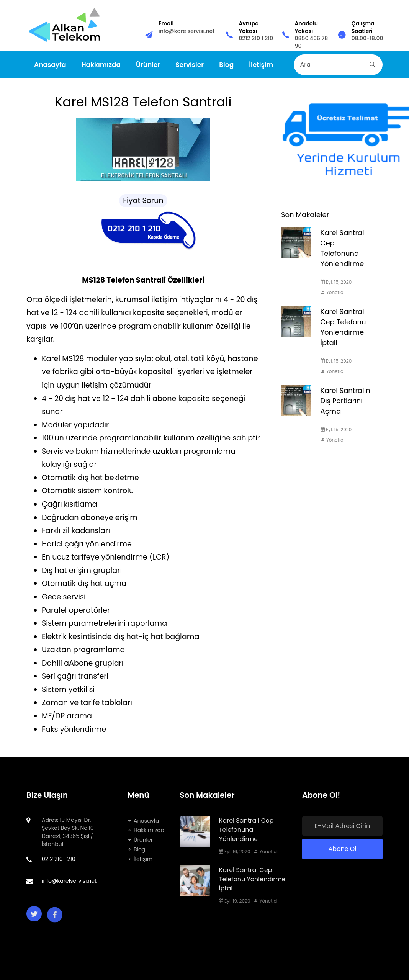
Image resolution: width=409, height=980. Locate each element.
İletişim (261, 65)
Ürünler (148, 65)
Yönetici (333, 292)
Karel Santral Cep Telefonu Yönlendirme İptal (252, 879)
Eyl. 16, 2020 (235, 852)
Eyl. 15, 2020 (336, 282)
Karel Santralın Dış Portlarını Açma (345, 401)
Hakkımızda (101, 65)
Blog (226, 65)
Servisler (190, 65)
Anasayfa (50, 65)
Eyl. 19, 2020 (235, 901)
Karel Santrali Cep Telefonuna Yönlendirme (246, 830)
